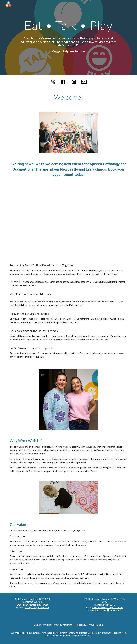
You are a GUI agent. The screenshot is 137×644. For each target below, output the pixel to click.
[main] (68, 37)
